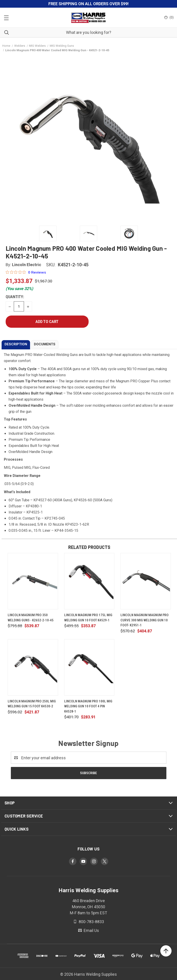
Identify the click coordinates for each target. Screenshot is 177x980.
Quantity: (15, 297)
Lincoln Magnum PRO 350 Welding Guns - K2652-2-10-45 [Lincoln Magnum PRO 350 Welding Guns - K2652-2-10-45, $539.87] (31, 618)
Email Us (91, 930)
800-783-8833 (91, 922)
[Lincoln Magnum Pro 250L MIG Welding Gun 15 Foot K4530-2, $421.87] (33, 667)
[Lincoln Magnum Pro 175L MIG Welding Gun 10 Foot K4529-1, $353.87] (89, 581)
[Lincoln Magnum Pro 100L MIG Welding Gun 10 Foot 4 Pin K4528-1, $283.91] (89, 667)
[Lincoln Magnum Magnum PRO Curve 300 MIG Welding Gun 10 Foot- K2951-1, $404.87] (146, 581)
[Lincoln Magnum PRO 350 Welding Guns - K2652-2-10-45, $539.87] (33, 581)
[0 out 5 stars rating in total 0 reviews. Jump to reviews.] (26, 272)
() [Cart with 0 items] (169, 17)
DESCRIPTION (16, 344)
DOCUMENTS (45, 344)
